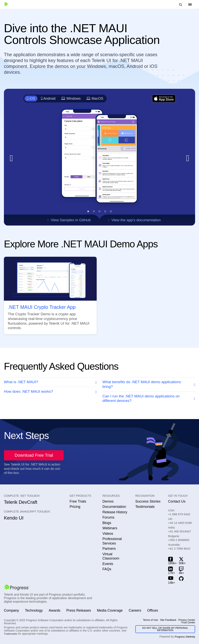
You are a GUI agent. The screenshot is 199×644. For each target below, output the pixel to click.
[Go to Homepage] (6, 4)
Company (11, 610)
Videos (108, 534)
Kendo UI (14, 518)
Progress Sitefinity (185, 637)
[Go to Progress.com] (17, 587)
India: (180, 529)
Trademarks (11, 634)
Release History (115, 512)
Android (48, 99)
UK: (180, 521)
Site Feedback (168, 620)
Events (108, 564)
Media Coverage (110, 610)
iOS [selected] (31, 99)
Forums (108, 517)
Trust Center (188, 622)
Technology (34, 610)
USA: (179, 512)
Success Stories (148, 501)
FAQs (107, 569)
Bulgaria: (179, 538)
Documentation (114, 507)
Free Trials (78, 501)
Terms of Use (150, 620)
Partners (109, 549)
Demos (108, 501)
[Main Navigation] (190, 4)
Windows (71, 99)
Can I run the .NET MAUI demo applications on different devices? (141, 398)
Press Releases (79, 610)
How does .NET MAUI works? (28, 391)
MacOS (95, 99)
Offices (153, 610)
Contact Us (177, 501)
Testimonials (145, 507)
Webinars (110, 528)
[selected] (88, 211)
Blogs (107, 523)
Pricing (75, 507)
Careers (135, 610)
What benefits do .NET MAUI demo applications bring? (142, 384)
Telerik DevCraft (21, 502)
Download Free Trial (34, 455)
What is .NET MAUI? (21, 382)
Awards (54, 610)
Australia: (179, 547)
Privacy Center (187, 620)
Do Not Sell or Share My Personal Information (165, 629)
